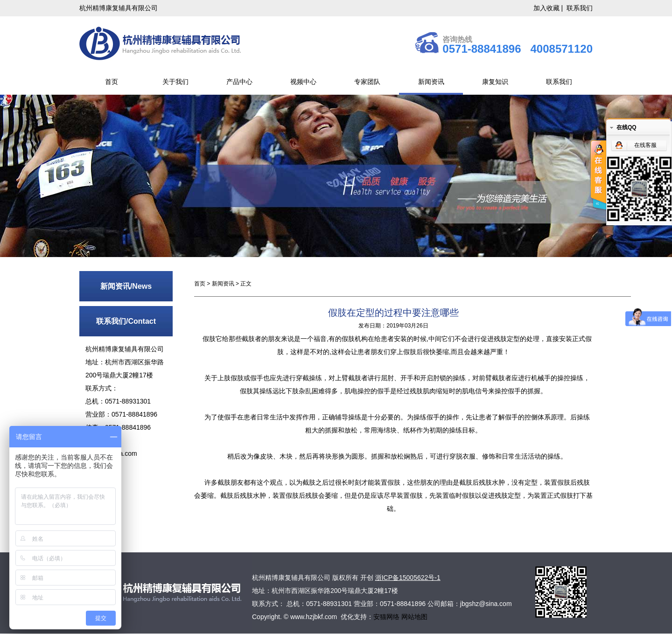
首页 (112, 82)
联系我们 (580, 8)
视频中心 (303, 82)
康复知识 (495, 82)
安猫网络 (387, 617)
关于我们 (175, 82)
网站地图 (414, 617)
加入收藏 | (549, 8)
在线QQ (626, 127)
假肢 (209, 339)
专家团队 (367, 82)
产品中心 (239, 82)
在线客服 (645, 145)
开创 (367, 578)
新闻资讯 (431, 82)
